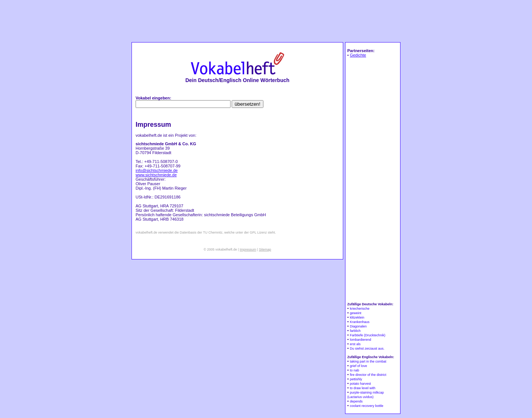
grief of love (359, 366)
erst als (355, 344)
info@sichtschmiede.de (157, 170)
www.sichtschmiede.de (156, 175)
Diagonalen (358, 326)
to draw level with (363, 388)
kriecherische (360, 309)
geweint (356, 313)
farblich (355, 331)
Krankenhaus (360, 322)
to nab (354, 370)
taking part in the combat (368, 361)
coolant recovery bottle (367, 406)
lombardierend (361, 340)
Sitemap (265, 249)
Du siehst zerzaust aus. (367, 349)
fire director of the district (368, 375)
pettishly (356, 379)
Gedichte (358, 55)
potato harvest (360, 384)
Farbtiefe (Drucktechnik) (368, 335)
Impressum (248, 249)
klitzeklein (357, 317)
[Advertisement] (266, 21)
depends (356, 401)
